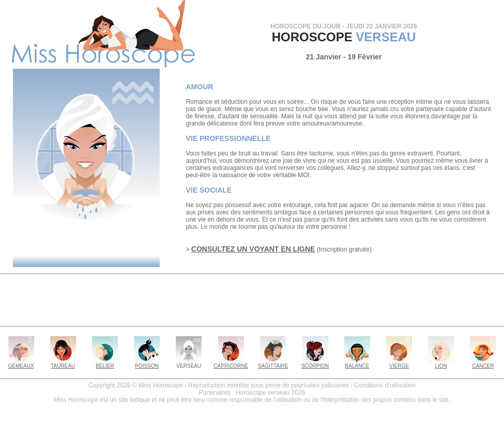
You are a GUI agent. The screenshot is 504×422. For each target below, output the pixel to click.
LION (441, 364)
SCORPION (315, 364)
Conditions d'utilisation (385, 385)
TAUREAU (63, 364)
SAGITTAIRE (273, 364)
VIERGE (399, 364)
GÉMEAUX (21, 364)
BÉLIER (105, 364)
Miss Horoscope (161, 385)
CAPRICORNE (231, 364)
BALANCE (357, 364)
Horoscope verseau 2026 (270, 393)
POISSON (147, 364)
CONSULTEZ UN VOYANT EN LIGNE (253, 249)
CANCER (483, 364)
